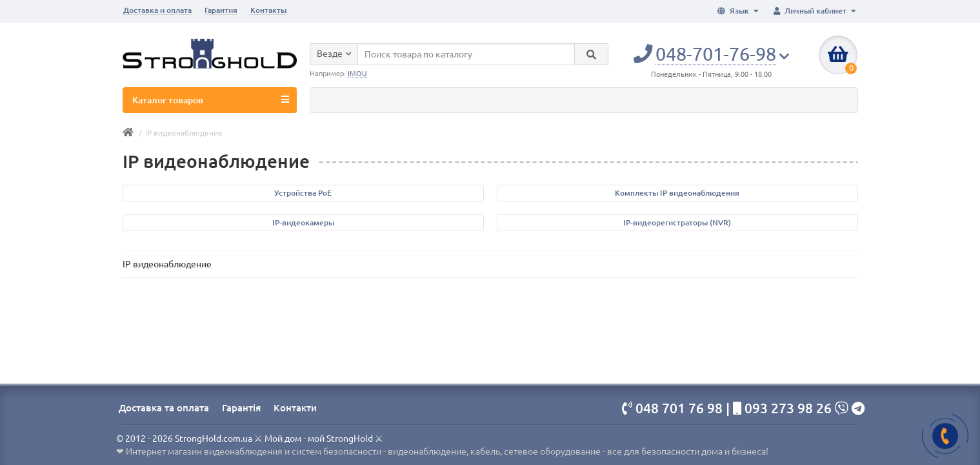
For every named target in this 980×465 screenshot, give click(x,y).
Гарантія (241, 408)
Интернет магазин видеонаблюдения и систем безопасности (254, 451)
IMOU (357, 74)
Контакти (295, 408)
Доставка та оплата (164, 408)
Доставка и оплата (157, 10)
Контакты (268, 10)
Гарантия (221, 10)
